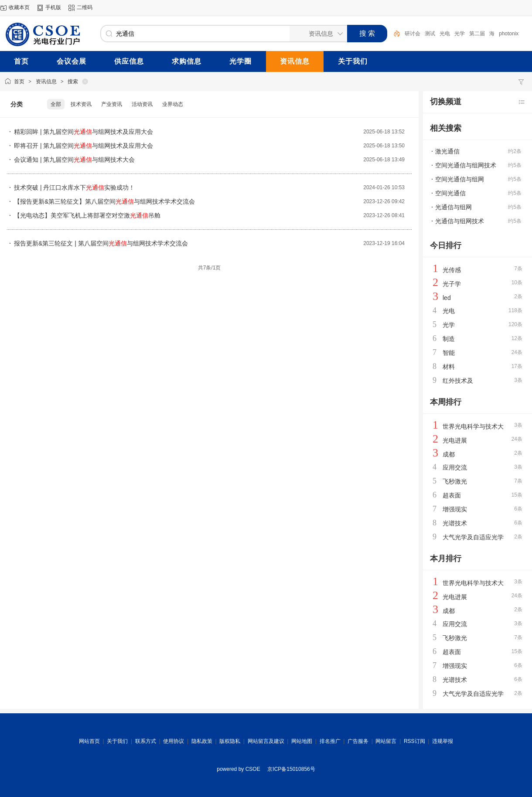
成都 (449, 454)
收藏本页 (19, 7)
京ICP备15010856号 (291, 769)
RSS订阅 (414, 741)
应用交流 (455, 467)
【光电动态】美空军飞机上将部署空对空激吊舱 (87, 215)
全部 (56, 104)
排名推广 (330, 741)
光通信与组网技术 (460, 221)
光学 (460, 34)
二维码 (85, 7)
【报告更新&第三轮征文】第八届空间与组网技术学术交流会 (104, 201)
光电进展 (455, 440)
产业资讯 (112, 104)
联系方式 (146, 741)
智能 (449, 353)
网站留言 (386, 741)
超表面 (452, 495)
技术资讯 (81, 104)
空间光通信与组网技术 (466, 165)
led (447, 298)
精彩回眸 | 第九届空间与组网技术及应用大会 (84, 132)
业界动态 (173, 104)
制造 (449, 339)
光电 (445, 34)
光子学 (452, 284)
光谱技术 (455, 523)
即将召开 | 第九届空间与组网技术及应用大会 (84, 146)
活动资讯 (142, 104)
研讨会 (413, 34)
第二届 (477, 34)
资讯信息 (46, 82)
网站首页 (89, 741)
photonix (509, 34)
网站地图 (302, 741)
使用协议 (174, 741)
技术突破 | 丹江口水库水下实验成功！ (74, 187)
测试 (430, 34)
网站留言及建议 (266, 741)
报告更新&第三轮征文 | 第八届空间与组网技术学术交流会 (101, 243)
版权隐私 (230, 741)
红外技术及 (458, 381)
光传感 (452, 270)
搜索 (73, 82)
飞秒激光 (455, 481)
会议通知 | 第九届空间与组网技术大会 (74, 160)
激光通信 (447, 151)
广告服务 (358, 741)
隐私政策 (202, 741)
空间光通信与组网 (460, 179)
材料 (449, 367)
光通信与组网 (454, 207)
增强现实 (455, 509)
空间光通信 (450, 193)
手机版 (53, 7)
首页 (19, 82)
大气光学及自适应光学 (473, 537)
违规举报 (443, 741)
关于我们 (117, 741)
